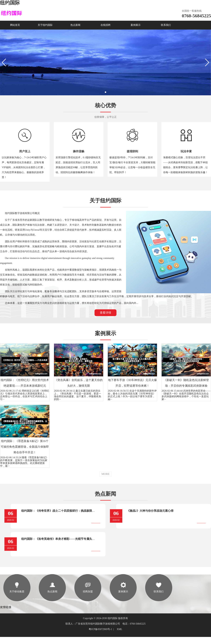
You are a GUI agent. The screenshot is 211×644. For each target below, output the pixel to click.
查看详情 (105, 313)
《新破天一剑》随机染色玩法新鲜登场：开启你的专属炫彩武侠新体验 (186, 383)
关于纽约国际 (45, 25)
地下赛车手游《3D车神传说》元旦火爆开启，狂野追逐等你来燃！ (132, 383)
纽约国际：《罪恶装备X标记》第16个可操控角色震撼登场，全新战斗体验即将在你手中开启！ (25, 447)
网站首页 (15, 25)
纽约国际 (10, 3)
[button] (105, 92)
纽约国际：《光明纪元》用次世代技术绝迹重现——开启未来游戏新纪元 (25, 383)
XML (120, 629)
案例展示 (136, 25)
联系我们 (166, 25)
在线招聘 (105, 25)
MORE (105, 474)
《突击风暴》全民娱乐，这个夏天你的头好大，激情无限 (79, 383)
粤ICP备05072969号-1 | (102, 629)
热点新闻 (75, 25)
